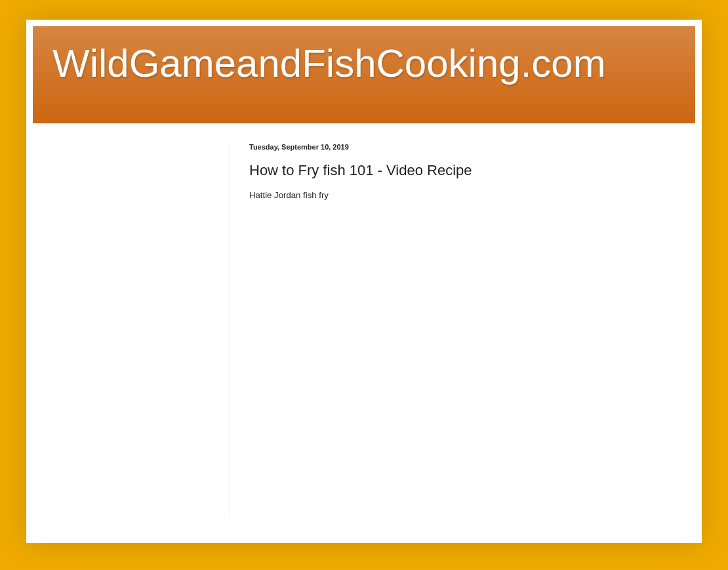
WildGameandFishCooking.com (329, 63)
